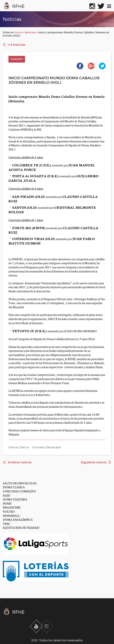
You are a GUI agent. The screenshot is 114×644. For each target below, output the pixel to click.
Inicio (19, 32)
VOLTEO (9, 511)
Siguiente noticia (94, 462)
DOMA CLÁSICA (14, 487)
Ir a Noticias (17, 45)
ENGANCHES (12, 507)
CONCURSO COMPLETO (19, 491)
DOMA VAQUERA (15, 499)
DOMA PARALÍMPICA (18, 519)
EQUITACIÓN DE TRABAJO (21, 527)
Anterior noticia (20, 462)
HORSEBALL (11, 515)
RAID (6, 495)
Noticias (30, 32)
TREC (7, 523)
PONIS (7, 503)
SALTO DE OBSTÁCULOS (20, 483)
